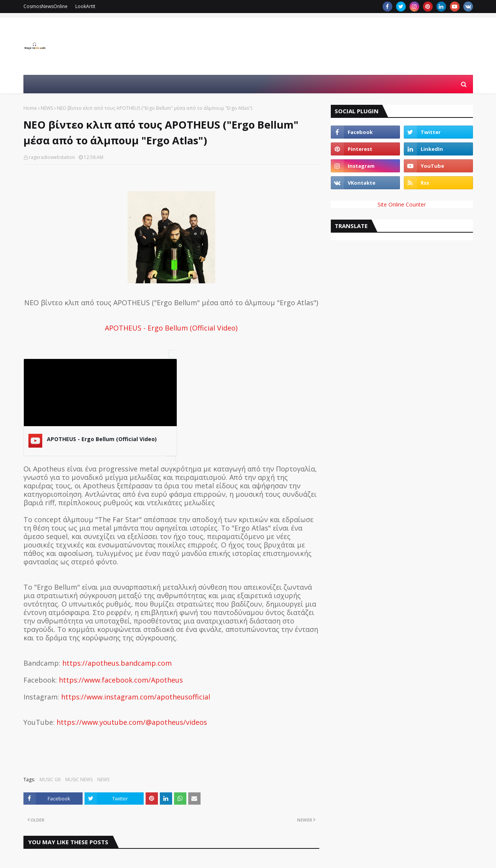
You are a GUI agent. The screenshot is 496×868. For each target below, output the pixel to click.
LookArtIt (85, 6)
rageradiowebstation (52, 157)
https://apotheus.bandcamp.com (117, 663)
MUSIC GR (50, 780)
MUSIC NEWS (79, 780)
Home (30, 108)
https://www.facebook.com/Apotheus (121, 680)
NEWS (47, 108)
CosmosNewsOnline (46, 6)
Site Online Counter (402, 204)
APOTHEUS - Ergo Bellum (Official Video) (171, 328)
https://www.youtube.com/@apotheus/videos (132, 722)
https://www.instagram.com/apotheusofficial (136, 697)
